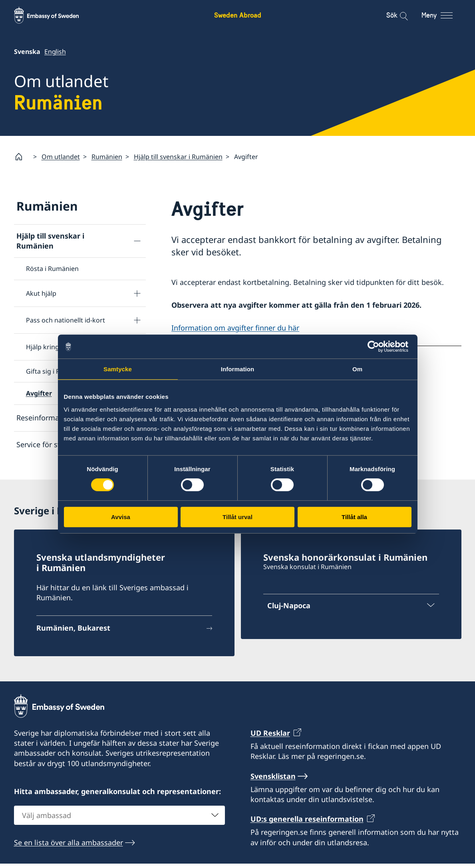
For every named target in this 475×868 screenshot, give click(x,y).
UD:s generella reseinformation (307, 824)
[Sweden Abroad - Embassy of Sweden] (54, 15)
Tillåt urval (237, 517)
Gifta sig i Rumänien (56, 371)
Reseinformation (45, 418)
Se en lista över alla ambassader (69, 847)
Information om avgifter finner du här (235, 328)
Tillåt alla (354, 517)
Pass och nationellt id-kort (66, 320)
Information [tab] (238, 369)
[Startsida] (22, 157)
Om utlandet (61, 157)
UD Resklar (270, 737)
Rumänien (107, 157)
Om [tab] (357, 369)
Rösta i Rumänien (52, 269)
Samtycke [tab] (118, 369)
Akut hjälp (41, 293)
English (55, 52)
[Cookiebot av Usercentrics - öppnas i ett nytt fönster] (377, 346)
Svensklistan (273, 780)
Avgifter (39, 393)
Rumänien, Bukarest (73, 632)
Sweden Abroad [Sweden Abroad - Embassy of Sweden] (238, 15)
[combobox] (119, 820)
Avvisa (121, 517)
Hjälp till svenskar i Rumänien (178, 157)
